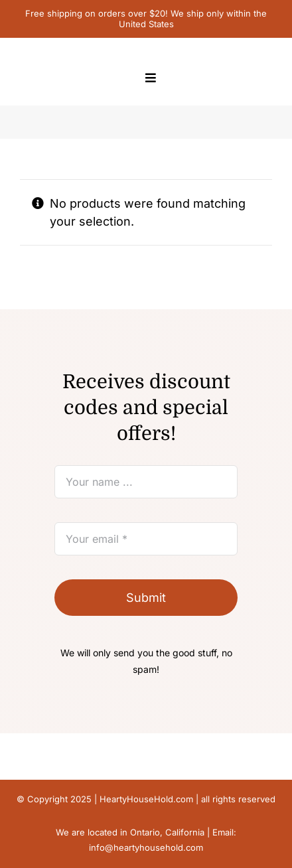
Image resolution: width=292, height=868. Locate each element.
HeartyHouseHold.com (146, 799)
